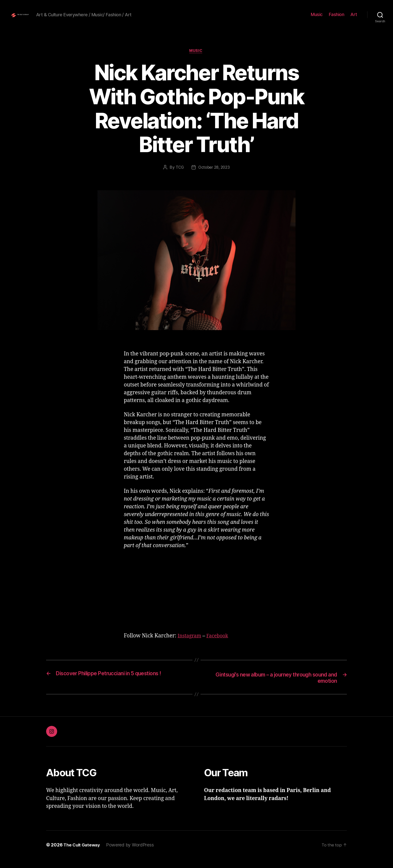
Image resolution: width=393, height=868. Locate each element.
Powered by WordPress (132, 854)
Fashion (337, 18)
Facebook (220, 644)
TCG (179, 175)
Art (354, 18)
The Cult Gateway (83, 854)
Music (317, 18)
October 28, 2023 (214, 175)
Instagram (190, 644)
